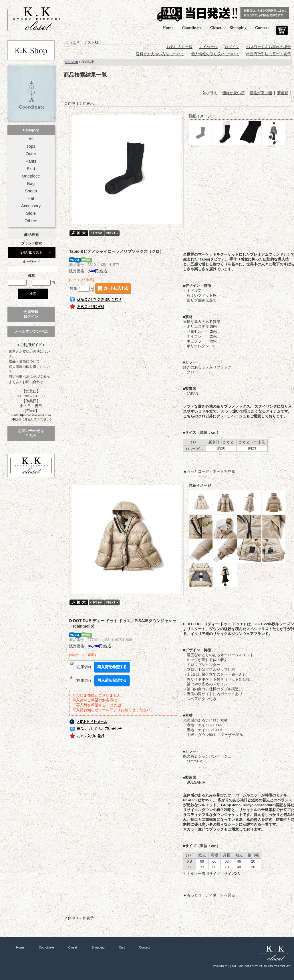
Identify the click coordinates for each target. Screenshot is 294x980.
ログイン (232, 47)
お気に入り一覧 (179, 47)
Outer (31, 154)
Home (168, 27)
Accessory (31, 206)
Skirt (31, 169)
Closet (216, 27)
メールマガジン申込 (31, 331)
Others (31, 221)
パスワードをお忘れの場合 (269, 47)
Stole (31, 213)
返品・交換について (24, 361)
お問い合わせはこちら (31, 433)
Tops (31, 146)
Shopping (238, 27)
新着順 (283, 93)
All (31, 139)
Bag (31, 184)
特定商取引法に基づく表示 (29, 376)
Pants (31, 161)
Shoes (31, 191)
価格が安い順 (233, 93)
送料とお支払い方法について (29, 354)
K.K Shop (71, 62)
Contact (262, 27)
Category (31, 130)
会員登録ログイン (31, 314)
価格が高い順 (261, 93)
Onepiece (31, 176)
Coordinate (192, 27)
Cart (282, 30)
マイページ (208, 47)
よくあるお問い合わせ (26, 382)
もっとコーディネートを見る (211, 471)
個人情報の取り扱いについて (29, 369)
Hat (31, 198)
